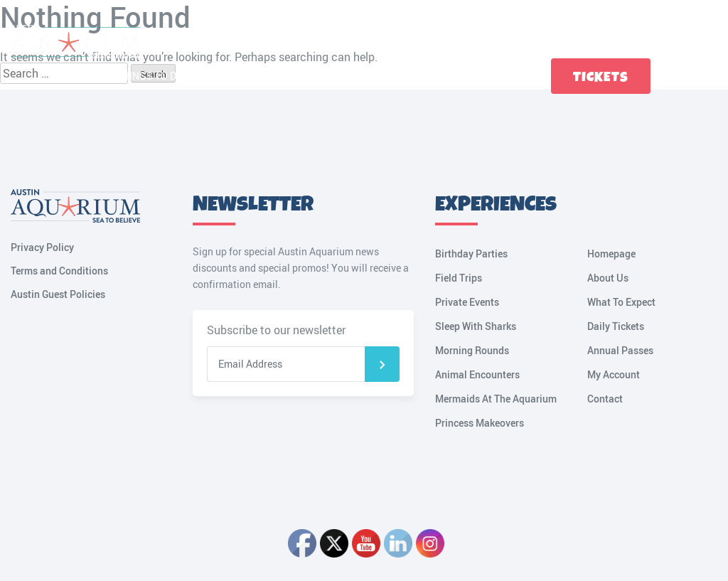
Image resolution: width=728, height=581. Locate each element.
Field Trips (459, 278)
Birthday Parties (471, 254)
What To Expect (621, 302)
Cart (679, 76)
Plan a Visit (225, 76)
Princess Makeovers (480, 423)
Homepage (611, 254)
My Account (710, 76)
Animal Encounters (477, 374)
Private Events (467, 302)
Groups (450, 76)
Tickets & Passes (310, 76)
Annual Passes (620, 350)
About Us (608, 278)
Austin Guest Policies (58, 294)
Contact (503, 76)
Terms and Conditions (59, 271)
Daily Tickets (616, 326)
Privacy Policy (42, 247)
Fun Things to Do (139, 76)
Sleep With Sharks (476, 326)
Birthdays (392, 76)
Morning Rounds (472, 350)
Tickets (601, 77)
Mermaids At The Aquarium (496, 399)
